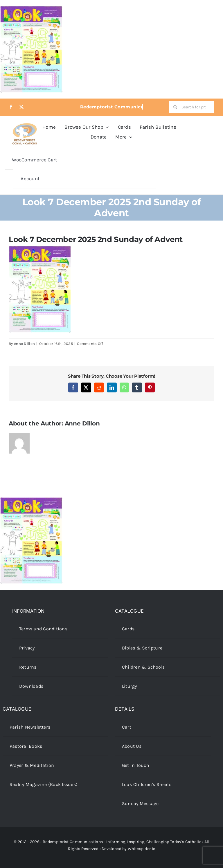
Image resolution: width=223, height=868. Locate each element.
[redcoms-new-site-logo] (25, 126)
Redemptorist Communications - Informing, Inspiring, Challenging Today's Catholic (122, 842)
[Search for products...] (192, 107)
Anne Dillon (24, 344)
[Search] (175, 107)
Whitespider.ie (141, 849)
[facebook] (11, 107)
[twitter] (21, 107)
